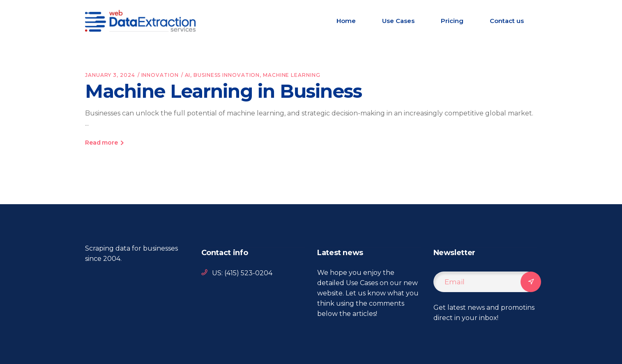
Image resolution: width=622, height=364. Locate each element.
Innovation (160, 75)
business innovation (227, 75)
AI (188, 75)
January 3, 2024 (110, 75)
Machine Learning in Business (223, 91)
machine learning (291, 75)
